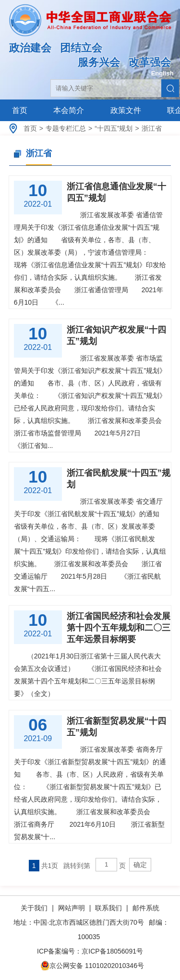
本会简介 (69, 110)
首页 (20, 110)
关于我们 (35, 908)
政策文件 (126, 110)
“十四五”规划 (114, 128)
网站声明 (72, 908)
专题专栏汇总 (66, 128)
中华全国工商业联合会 (90, 27)
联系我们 (108, 908)
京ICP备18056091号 (112, 951)
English (162, 73)
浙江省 (152, 128)
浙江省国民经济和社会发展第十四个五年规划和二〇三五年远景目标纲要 (119, 628)
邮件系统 (146, 908)
